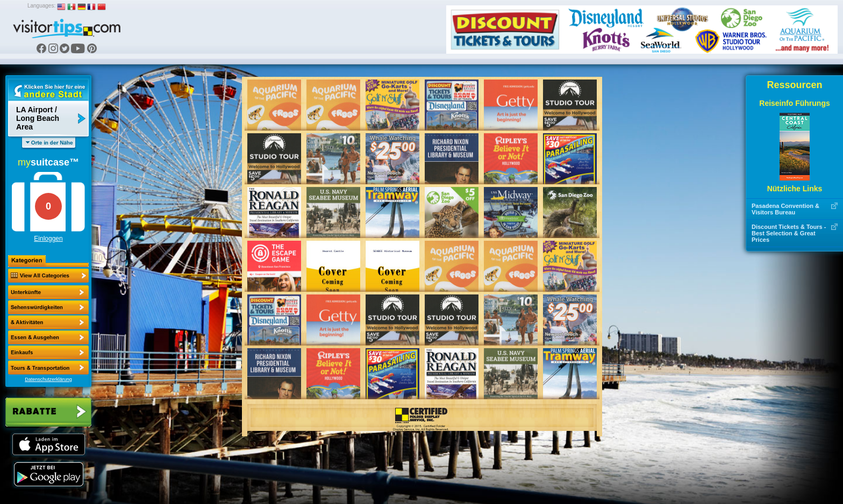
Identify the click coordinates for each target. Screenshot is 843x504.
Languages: (41, 6)
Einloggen (48, 239)
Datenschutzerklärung (48, 379)
